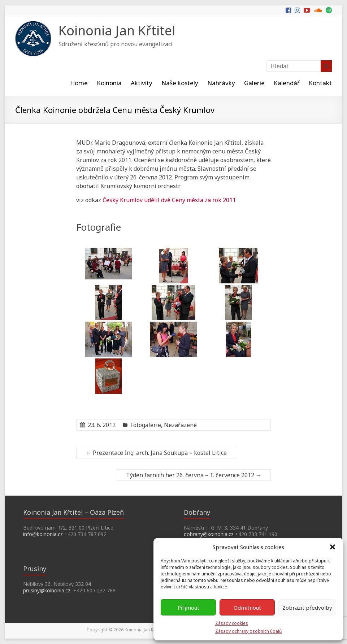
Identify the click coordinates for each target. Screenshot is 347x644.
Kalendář (287, 83)
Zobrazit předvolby (307, 608)
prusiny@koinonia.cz (47, 590)
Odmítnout (247, 608)
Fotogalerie (146, 425)
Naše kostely (180, 83)
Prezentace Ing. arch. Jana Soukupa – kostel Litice (156, 453)
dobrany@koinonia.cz (209, 534)
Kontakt (320, 83)
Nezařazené (180, 425)
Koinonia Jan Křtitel (117, 31)
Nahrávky (221, 83)
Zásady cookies (232, 623)
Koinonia (109, 83)
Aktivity (142, 83)
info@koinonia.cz (43, 534)
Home (79, 83)
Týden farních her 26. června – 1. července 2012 (194, 475)
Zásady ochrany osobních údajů (248, 631)
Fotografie (99, 227)
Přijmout (188, 608)
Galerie (254, 83)
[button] (333, 547)
